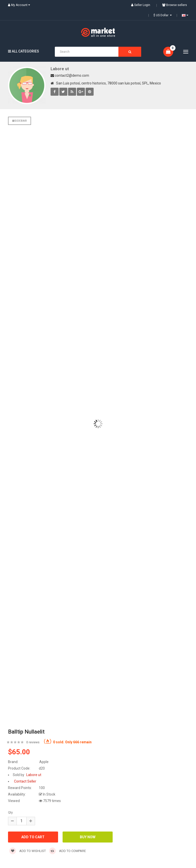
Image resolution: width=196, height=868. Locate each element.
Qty (10, 813)
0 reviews (33, 742)
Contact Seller (25, 781)
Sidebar (20, 121)
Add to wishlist (28, 851)
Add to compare (67, 851)
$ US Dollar (163, 15)
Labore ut (60, 69)
